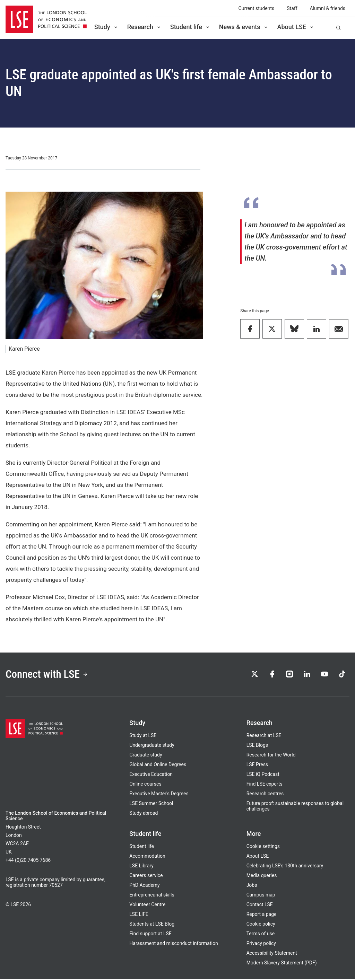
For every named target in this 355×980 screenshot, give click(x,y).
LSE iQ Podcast (263, 775)
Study (106, 27)
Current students (257, 8)
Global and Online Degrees (158, 765)
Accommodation (147, 857)
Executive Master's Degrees (159, 794)
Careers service (146, 876)
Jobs (252, 886)
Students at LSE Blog (152, 925)
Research (144, 27)
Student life (190, 27)
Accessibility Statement (272, 954)
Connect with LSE (48, 674)
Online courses (145, 785)
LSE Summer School (151, 804)
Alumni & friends (328, 8)
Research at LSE (264, 736)
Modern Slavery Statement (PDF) (282, 963)
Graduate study (146, 755)
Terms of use (261, 934)
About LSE (296, 27)
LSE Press (257, 765)
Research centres (265, 794)
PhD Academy (144, 886)
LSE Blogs (257, 746)
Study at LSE (143, 736)
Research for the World (271, 755)
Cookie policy (261, 925)
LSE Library (141, 866)
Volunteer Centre (147, 905)
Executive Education (151, 775)
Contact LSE (260, 905)
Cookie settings (263, 847)
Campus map (261, 895)
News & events (244, 27)
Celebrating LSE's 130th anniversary (285, 866)
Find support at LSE (150, 934)
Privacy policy (261, 944)
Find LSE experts (265, 785)
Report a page (262, 915)
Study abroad (144, 814)
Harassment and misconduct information (174, 944)
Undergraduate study (152, 746)
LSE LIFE (139, 915)
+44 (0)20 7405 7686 (28, 861)
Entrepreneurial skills (152, 895)
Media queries (262, 876)
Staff (292, 8)
